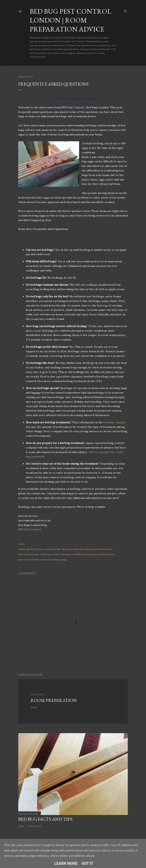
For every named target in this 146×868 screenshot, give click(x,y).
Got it (87, 863)
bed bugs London (50, 554)
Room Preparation (54, 700)
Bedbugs (80, 554)
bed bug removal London (99, 549)
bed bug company (114, 422)
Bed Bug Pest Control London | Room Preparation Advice (70, 20)
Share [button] (21, 544)
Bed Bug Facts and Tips (45, 819)
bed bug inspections (73, 549)
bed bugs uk (67, 554)
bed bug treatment (29, 554)
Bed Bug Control (35, 549)
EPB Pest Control (29, 529)
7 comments (34, 826)
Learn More (66, 863)
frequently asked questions (100, 554)
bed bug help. (53, 549)
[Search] (125, 11)
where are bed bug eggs (54, 560)
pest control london (29, 560)
